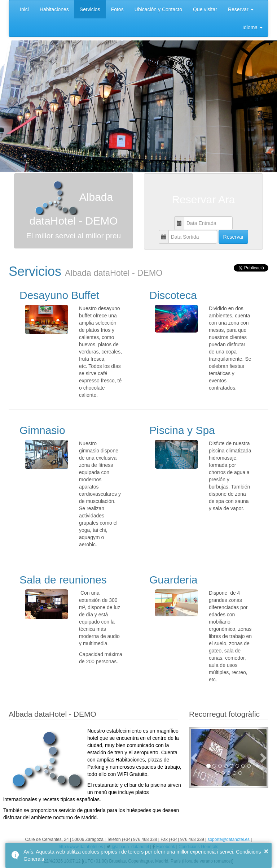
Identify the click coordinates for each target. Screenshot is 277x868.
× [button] (266, 851)
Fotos (117, 9)
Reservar (241, 9)
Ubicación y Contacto (158, 9)
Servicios (90, 9)
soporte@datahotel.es (229, 839)
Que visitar (205, 9)
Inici (24, 9)
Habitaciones (54, 9)
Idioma (252, 27)
